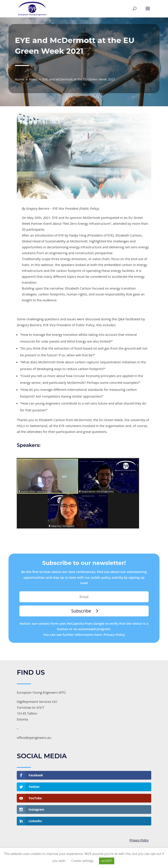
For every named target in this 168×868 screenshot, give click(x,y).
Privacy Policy (139, 841)
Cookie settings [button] (82, 861)
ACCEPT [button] (107, 861)
